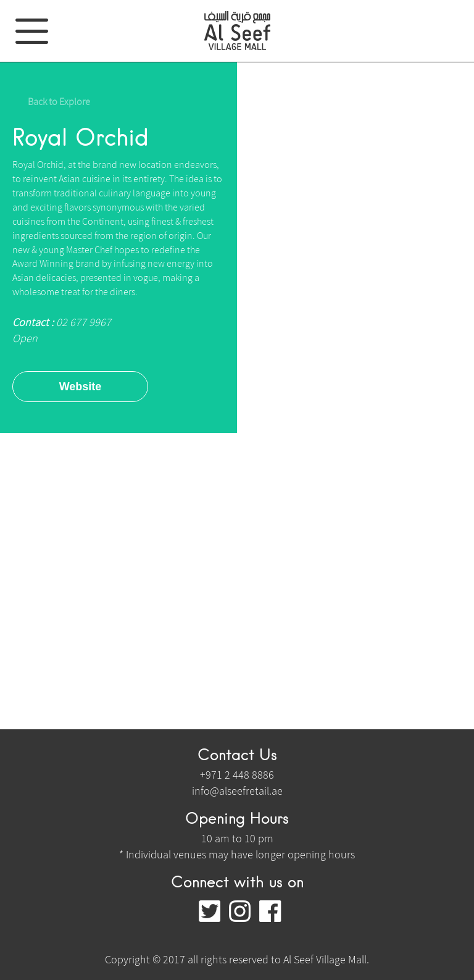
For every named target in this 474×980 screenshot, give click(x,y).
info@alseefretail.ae (237, 791)
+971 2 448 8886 (237, 775)
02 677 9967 (82, 322)
